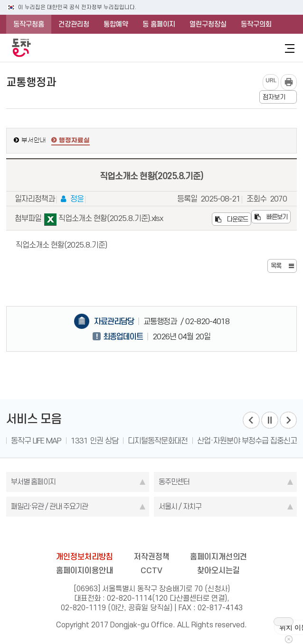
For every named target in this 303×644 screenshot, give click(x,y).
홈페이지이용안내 (85, 570)
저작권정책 (152, 557)
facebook (115, 536)
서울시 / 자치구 (180, 506)
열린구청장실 (208, 24)
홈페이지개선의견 (218, 557)
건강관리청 (74, 24)
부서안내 (34, 140)
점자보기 (274, 97)
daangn (206, 536)
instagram (151, 536)
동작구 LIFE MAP (36, 441)
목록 (276, 266)
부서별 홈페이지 (33, 482)
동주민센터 (174, 482)
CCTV (151, 570)
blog (97, 536)
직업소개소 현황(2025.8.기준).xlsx (104, 220)
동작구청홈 (29, 24)
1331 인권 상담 (95, 441)
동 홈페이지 (159, 24)
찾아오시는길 (218, 570)
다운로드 (232, 219)
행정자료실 (74, 141)
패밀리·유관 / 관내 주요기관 (49, 506)
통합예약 (116, 24)
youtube (188, 536)
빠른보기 (271, 217)
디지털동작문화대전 (158, 441)
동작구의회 (256, 24)
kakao (170, 536)
